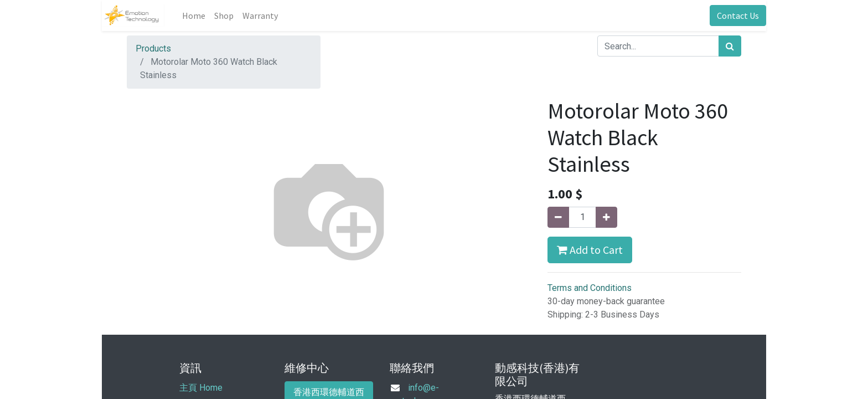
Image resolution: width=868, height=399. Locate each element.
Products (153, 48)
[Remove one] (558, 217)
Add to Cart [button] (590, 250)
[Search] (730, 46)
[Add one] (606, 217)
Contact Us (738, 16)
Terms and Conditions (590, 288)
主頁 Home (201, 388)
